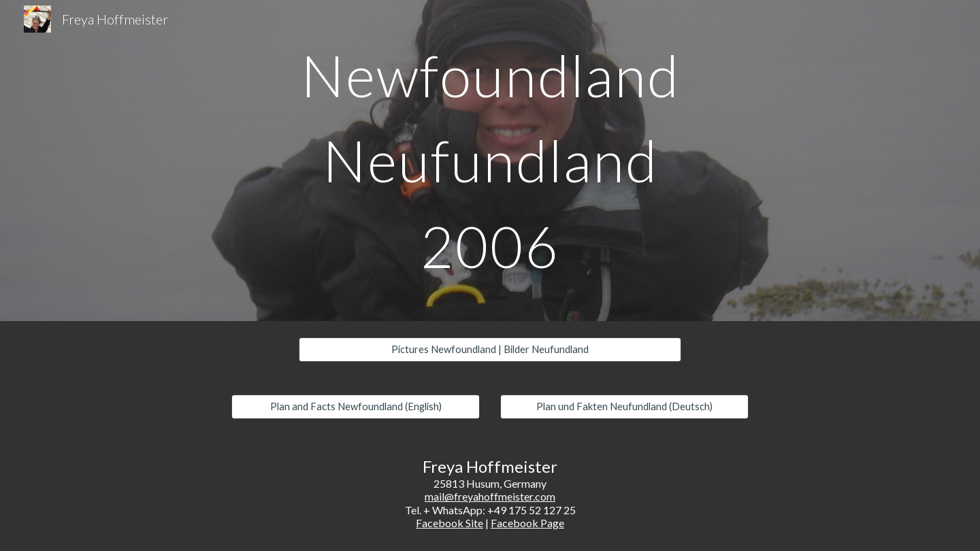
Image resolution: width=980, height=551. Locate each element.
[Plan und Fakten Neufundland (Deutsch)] (624, 407)
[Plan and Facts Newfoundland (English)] (356, 407)
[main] (490, 161)
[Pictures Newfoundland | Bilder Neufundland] (490, 350)
